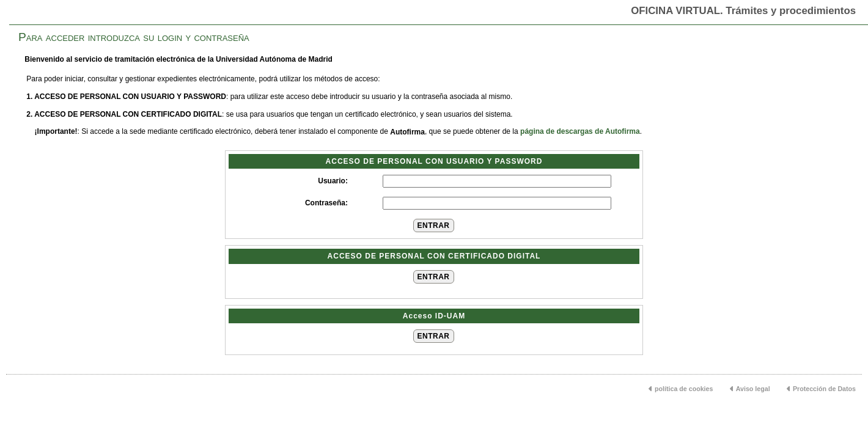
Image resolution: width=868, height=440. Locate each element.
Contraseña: (326, 203)
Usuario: (333, 181)
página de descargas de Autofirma (580, 131)
